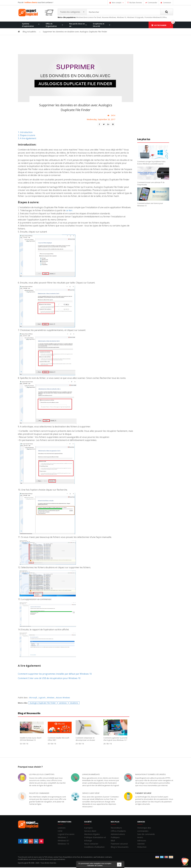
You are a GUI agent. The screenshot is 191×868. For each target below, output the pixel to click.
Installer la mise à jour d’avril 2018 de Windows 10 (31, 740)
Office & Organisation (51, 25)
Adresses (142, 841)
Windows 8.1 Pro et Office (56, 39)
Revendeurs (116, 828)
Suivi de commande (146, 835)
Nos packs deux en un (77, 25)
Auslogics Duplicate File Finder (43, 703)
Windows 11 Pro (27, 39)
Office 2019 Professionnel (158, 53)
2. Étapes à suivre (27, 136)
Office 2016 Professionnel (82, 39)
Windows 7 (63, 838)
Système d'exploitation (28, 25)
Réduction (142, 847)
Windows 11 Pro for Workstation (29, 53)
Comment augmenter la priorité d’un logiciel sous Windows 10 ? (115, 740)
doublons (74, 703)
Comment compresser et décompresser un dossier (85, 740)
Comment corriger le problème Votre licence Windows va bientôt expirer (151, 163)
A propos (88, 828)
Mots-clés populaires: (67, 18)
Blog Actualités (29, 32)
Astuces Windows (63, 698)
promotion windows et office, (156, 18)
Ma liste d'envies (136, 3)
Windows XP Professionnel (133, 39)
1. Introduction (25, 133)
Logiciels (42, 698)
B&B (113, 841)
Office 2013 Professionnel (56, 39)
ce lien (69, 211)
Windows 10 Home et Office (83, 39)
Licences (62, 828)
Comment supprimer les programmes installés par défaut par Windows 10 (55, 674)
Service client (90, 831)
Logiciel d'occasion (66, 835)
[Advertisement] (95, 45)
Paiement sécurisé (143, 794)
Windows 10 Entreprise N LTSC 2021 (56, 53)
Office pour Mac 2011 (105, 39)
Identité (141, 844)
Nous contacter (91, 844)
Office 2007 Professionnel (133, 39)
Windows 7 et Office (156, 39)
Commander (152, 3)
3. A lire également (27, 139)
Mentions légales (92, 835)
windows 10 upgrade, (136, 18)
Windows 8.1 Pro (78, 39)
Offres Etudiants (118, 831)
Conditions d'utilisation (94, 847)
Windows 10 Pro (52, 39)
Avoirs (140, 838)
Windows (51, 698)
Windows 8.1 (64, 841)
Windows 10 (63, 844)
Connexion (167, 3)
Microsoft (33, 698)
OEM (60, 831)
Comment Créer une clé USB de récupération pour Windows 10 (49, 679)
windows (63, 703)
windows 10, (122, 18)
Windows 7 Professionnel (107, 39)
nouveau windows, (109, 18)
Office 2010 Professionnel (31, 39)
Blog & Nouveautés (120, 847)
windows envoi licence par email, (89, 18)
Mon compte (117, 3)
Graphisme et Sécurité (99, 25)
